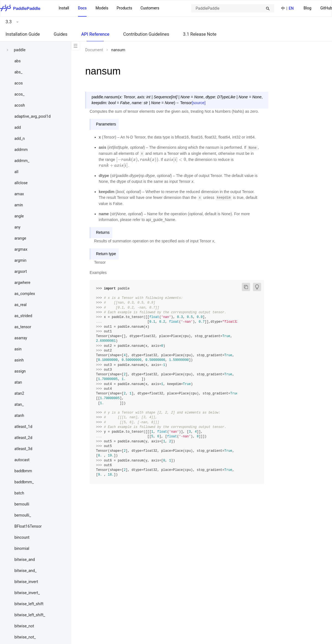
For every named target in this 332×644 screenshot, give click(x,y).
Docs (82, 8)
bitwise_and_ (25, 571)
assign (20, 371)
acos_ (19, 94)
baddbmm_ (24, 482)
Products (124, 8)
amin (19, 205)
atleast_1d (23, 427)
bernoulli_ (23, 515)
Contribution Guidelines (146, 34)
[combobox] (233, 8)
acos (19, 83)
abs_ (18, 72)
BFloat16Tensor (28, 526)
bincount (22, 537)
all (16, 172)
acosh (20, 105)
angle (19, 216)
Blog (307, 8)
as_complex (25, 294)
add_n (20, 138)
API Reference (95, 34)
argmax (21, 249)
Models (102, 8)
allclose (21, 183)
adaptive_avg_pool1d (33, 116)
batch (19, 493)
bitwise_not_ (25, 637)
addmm (21, 150)
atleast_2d (23, 438)
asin (18, 349)
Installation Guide (23, 34)
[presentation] (137, 160)
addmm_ (22, 161)
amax (19, 194)
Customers (150, 8)
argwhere (22, 283)
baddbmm (23, 471)
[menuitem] (307, 8)
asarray (21, 338)
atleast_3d (23, 449)
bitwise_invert (26, 582)
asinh (19, 360)
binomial (22, 548)
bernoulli (22, 504)
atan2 (19, 393)
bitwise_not (24, 626)
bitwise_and (25, 560)
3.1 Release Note (200, 34)
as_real (20, 305)
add (18, 127)
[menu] (109, 8)
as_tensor (23, 327)
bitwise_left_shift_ (30, 615)
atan (18, 382)
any (17, 227)
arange (20, 238)
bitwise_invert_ (27, 593)
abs (18, 61)
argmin (20, 260)
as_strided (23, 316)
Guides (60, 34)
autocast (22, 460)
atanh (19, 415)
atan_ (19, 404)
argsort (21, 271)
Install (64, 8)
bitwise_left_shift (29, 604)
